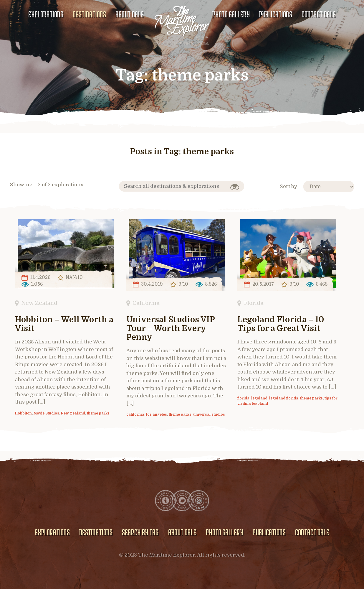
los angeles (157, 414)
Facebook (166, 501)
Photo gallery (231, 14)
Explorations (46, 14)
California (146, 303)
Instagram (198, 501)
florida (243, 398)
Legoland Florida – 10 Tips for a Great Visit (281, 324)
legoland (259, 398)
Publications (276, 14)
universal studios (209, 414)
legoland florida (284, 398)
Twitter (182, 501)
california (135, 414)
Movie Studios (46, 413)
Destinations (89, 14)
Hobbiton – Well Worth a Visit (64, 324)
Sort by (288, 186)
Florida (254, 303)
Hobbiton (23, 413)
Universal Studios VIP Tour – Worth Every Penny (171, 329)
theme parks (98, 413)
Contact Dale (319, 14)
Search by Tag (140, 532)
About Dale (130, 14)
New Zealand (39, 303)
